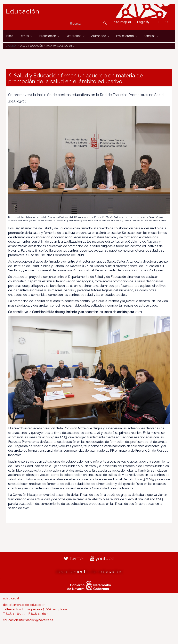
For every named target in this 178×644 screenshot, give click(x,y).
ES (158, 22)
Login (143, 22)
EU (166, 22)
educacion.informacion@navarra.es (28, 620)
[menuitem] (10, 36)
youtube (102, 558)
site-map (123, 22)
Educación (23, 11)
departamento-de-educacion (89, 571)
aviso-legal (11, 598)
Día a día (11, 46)
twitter (74, 558)
